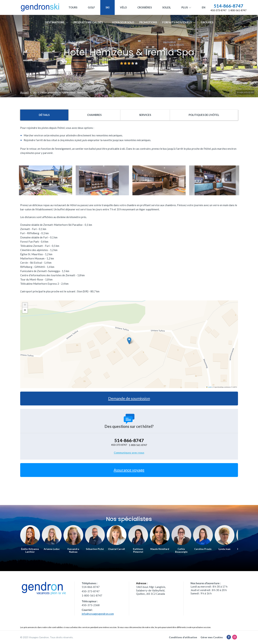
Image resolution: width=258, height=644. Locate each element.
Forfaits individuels (179, 22)
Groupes (207, 22)
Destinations (57, 22)
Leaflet (209, 387)
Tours (73, 7)
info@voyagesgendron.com (98, 614)
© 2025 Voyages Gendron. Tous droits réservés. (47, 637)
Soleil (167, 7)
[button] (129, 341)
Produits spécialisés (90, 22)
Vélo (123, 7)
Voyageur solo (123, 22)
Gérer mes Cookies (212, 637)
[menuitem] (204, 7)
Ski (107, 7)
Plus (186, 8)
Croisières (145, 7)
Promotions (148, 22)
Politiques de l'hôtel (204, 115)
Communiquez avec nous (129, 453)
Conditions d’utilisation (183, 637)
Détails (44, 115)
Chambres (94, 115)
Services (145, 115)
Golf (91, 7)
